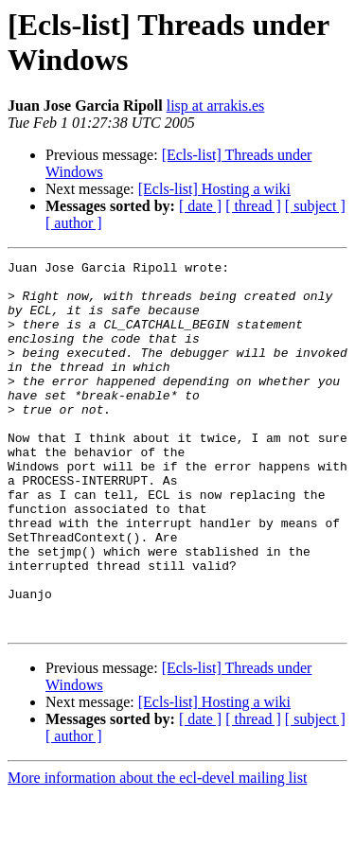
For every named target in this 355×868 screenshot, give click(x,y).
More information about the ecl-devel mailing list (157, 851)
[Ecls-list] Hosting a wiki (214, 189)
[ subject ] (315, 206)
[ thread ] (253, 206)
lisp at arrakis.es (216, 106)
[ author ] (74, 223)
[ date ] (200, 206)
